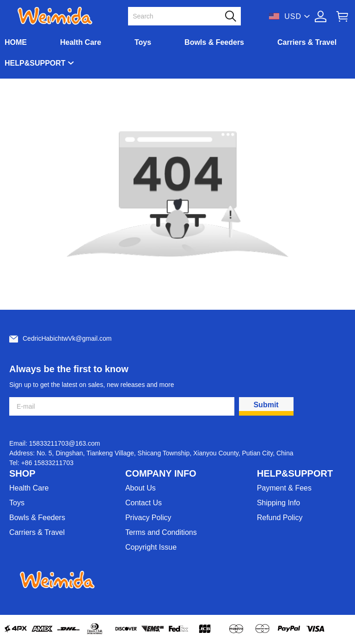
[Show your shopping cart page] (342, 16)
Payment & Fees (284, 488)
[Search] (179, 16)
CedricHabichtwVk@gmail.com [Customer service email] (67, 338)
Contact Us (144, 503)
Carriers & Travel (307, 42)
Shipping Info (278, 503)
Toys (143, 42)
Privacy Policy (148, 518)
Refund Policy (280, 518)
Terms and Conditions (161, 532)
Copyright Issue (151, 547)
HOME (16, 42)
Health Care (81, 42)
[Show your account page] (321, 16)
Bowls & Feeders (214, 42)
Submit (266, 405)
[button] (231, 16)
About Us (141, 488)
